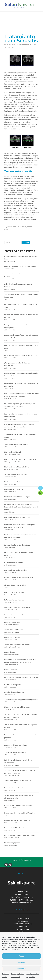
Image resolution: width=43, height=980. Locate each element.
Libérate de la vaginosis (13, 685)
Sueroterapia (23, 926)
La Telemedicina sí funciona (14, 600)
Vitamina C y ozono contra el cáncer (17, 607)
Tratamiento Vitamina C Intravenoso (17, 645)
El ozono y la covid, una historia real (17, 707)
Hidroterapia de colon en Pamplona (17, 820)
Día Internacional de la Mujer (15, 592)
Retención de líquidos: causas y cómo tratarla (21, 355)
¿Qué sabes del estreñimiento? (15, 753)
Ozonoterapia (23, 921)
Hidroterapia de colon (22, 179)
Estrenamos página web (13, 843)
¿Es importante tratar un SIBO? (15, 585)
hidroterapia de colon (18, 227)
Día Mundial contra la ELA (14, 489)
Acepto (21, 956)
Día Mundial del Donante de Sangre (17, 497)
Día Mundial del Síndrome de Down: (17, 517)
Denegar (22, 962)
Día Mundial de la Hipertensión (15, 570)
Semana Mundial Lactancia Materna (17, 545)
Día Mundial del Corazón (13, 452)
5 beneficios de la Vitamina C (15, 563)
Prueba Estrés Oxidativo (13, 637)
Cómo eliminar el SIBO (12, 622)
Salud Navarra (32, 45)
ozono (30, 227)
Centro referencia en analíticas (15, 615)
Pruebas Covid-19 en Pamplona (15, 745)
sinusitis (8, 229)
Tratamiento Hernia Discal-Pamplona (18, 780)
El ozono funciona (11, 670)
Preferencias (21, 969)
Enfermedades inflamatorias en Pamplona (19, 835)
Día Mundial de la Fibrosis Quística (17, 467)
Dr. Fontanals (21, 203)
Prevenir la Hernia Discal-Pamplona (17, 788)
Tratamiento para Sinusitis (14, 630)
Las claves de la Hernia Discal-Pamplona (19, 805)
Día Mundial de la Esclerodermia (16, 482)
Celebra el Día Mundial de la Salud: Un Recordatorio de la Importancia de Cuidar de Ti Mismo (21, 507)
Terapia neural (23, 929)
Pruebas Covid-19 (23, 918)
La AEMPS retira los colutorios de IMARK (19, 578)
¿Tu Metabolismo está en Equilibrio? (17, 445)
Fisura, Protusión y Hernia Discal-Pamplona (20, 813)
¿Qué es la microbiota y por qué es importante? (21, 700)
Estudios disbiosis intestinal (14, 692)
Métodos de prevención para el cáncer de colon (21, 677)
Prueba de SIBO (10, 652)
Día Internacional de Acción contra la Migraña (21, 459)
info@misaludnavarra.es (21, 903)
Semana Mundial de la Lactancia (16, 474)
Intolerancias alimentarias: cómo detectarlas (20, 266)
